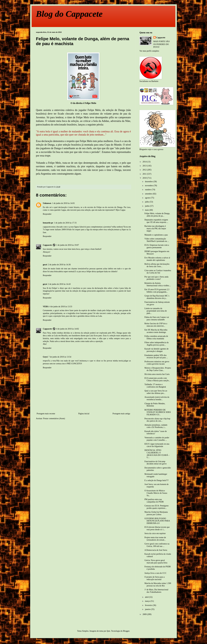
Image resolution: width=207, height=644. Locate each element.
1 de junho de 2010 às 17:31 (65, 223)
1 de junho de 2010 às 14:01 (63, 203)
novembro (149, 186)
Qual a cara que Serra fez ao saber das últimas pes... (156, 392)
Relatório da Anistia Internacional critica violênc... (158, 284)
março (148, 601)
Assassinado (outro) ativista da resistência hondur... (157, 398)
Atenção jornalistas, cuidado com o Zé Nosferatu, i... (156, 426)
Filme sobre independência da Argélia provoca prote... (157, 344)
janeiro (148, 609)
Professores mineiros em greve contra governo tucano (157, 363)
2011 (145, 174)
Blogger (126, 631)
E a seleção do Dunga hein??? (157, 480)
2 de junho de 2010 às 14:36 (59, 265)
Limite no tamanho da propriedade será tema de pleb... (156, 311)
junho (147, 206)
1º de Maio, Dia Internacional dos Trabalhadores (156, 591)
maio (147, 210)
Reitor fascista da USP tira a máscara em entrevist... (156, 325)
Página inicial (84, 414)
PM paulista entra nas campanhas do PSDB (154, 501)
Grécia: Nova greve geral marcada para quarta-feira (156, 562)
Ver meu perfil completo (149, 51)
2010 (145, 178)
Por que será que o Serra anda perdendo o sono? (156, 278)
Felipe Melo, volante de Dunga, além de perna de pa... (157, 215)
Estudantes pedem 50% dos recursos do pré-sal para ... (156, 356)
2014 (145, 162)
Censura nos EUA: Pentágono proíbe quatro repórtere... (157, 507)
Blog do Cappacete (69, 14)
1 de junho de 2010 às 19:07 (68, 245)
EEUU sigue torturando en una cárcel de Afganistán (157, 445)
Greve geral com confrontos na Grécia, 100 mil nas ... (157, 545)
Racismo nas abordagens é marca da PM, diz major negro (155, 229)
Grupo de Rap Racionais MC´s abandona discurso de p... (157, 297)
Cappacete (47, 245)
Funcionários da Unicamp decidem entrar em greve (156, 463)
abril (147, 597)
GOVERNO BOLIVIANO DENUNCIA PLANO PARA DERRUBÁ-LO (157, 521)
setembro (149, 194)
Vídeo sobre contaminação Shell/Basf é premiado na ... (157, 240)
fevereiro (149, 605)
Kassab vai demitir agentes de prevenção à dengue (156, 350)
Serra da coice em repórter (155, 533)
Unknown (47, 203)
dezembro (149, 182)
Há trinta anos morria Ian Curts (157, 374)
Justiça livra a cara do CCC (155, 573)
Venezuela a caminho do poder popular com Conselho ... (157, 439)
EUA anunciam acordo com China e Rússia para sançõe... (157, 379)
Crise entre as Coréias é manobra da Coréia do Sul (158, 272)
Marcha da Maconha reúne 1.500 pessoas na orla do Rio (158, 585)
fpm (108, 631)
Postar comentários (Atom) (54, 418)
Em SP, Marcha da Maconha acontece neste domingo (156, 331)
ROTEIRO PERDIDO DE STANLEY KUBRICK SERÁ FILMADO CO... (158, 412)
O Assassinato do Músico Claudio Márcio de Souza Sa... (156, 493)
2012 (145, 170)
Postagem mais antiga (121, 414)
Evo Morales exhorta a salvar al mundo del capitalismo (157, 259)
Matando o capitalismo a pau (156, 235)
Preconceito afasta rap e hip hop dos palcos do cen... (157, 420)
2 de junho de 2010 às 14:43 (59, 284)
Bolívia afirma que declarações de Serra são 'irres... (157, 265)
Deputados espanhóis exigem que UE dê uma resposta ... (156, 221)
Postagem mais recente (46, 414)
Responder (47, 214)
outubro (148, 190)
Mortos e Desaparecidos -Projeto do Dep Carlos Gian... (158, 369)
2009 (145, 614)
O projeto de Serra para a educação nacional (155, 578)
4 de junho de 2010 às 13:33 (61, 307)
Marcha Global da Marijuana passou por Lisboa (156, 513)
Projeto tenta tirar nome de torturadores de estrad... (155, 539)
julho (147, 202)
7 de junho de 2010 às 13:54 (60, 357)
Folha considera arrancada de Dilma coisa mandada (156, 337)
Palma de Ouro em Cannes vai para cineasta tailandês (157, 318)
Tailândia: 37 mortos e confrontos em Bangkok (155, 386)
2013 (145, 166)
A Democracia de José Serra (156, 550)
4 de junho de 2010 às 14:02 (68, 329)
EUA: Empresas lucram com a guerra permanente (157, 246)
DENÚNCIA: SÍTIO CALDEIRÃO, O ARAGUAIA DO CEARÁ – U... (157, 454)
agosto (148, 198)
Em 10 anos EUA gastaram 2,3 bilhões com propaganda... (157, 291)
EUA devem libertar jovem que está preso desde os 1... (157, 528)
